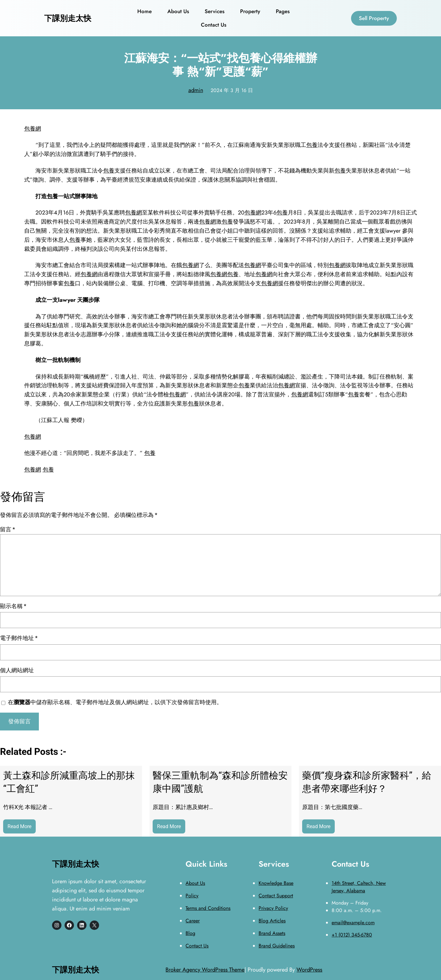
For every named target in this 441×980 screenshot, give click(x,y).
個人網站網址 (17, 670)
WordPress (309, 970)
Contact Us (197, 946)
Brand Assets (272, 933)
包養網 (33, 129)
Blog (190, 933)
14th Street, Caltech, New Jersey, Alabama (359, 887)
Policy (192, 896)
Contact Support (276, 896)
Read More (22, 828)
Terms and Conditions (208, 908)
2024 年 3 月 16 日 (232, 90)
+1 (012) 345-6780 (352, 935)
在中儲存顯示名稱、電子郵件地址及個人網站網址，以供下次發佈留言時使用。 (115, 702)
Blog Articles (272, 921)
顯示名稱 (13, 606)
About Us (195, 883)
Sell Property (374, 18)
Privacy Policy (273, 908)
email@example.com (353, 923)
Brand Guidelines (277, 946)
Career (193, 921)
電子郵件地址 (19, 638)
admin (196, 90)
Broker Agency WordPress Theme (205, 970)
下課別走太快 (68, 18)
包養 (312, 145)
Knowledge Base (276, 883)
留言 (8, 529)
